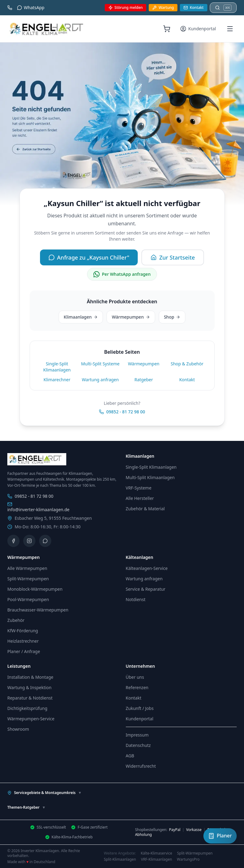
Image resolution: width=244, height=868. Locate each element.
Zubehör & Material (145, 509)
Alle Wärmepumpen (27, 568)
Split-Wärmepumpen (28, 579)
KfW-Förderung (23, 631)
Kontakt (187, 380)
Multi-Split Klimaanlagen (150, 477)
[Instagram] (29, 541)
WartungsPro (188, 859)
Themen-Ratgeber (26, 807)
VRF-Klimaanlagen (156, 859)
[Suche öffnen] (223, 8)
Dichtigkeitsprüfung (27, 708)
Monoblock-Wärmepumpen (35, 589)
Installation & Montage (30, 677)
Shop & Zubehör (187, 364)
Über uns (135, 677)
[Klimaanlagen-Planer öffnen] (220, 836)
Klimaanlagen (81, 317)
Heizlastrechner (23, 641)
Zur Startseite (173, 257)
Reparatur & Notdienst (30, 698)
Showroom (18, 729)
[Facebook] (13, 541)
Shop (172, 317)
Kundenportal (140, 719)
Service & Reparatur (146, 589)
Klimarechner (57, 380)
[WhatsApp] (45, 541)
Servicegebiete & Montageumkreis (44, 793)
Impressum (137, 735)
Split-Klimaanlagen (120, 859)
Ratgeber (144, 380)
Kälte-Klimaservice (157, 853)
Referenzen (137, 687)
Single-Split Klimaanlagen (57, 367)
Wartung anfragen (100, 380)
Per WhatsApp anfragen (122, 274)
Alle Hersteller (140, 498)
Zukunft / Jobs (140, 708)
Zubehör (16, 620)
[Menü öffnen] (230, 29)
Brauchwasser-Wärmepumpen (38, 610)
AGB (130, 756)
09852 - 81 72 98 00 (122, 412)
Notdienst (136, 599)
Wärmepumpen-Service (31, 719)
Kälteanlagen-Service (147, 568)
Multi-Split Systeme (100, 364)
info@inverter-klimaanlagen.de (38, 507)
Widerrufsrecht (141, 766)
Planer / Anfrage (24, 651)
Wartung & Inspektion (29, 687)
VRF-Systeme (139, 488)
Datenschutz (138, 745)
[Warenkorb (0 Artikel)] (167, 29)
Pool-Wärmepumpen (28, 599)
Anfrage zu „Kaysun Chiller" (89, 257)
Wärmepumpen (131, 317)
